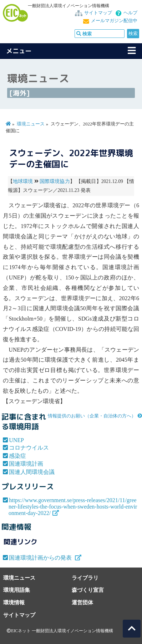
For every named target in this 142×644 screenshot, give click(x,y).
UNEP (16, 440)
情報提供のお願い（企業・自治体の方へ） (92, 416)
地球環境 (23, 181)
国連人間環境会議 (32, 472)
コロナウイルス (29, 448)
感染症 (17, 456)
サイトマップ (98, 13)
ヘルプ (130, 13)
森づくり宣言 (88, 590)
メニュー (19, 51)
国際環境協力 (55, 181)
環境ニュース (31, 124)
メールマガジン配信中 (114, 21)
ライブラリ (85, 578)
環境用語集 (17, 590)
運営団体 (82, 602)
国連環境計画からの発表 (41, 558)
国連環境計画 (26, 464)
